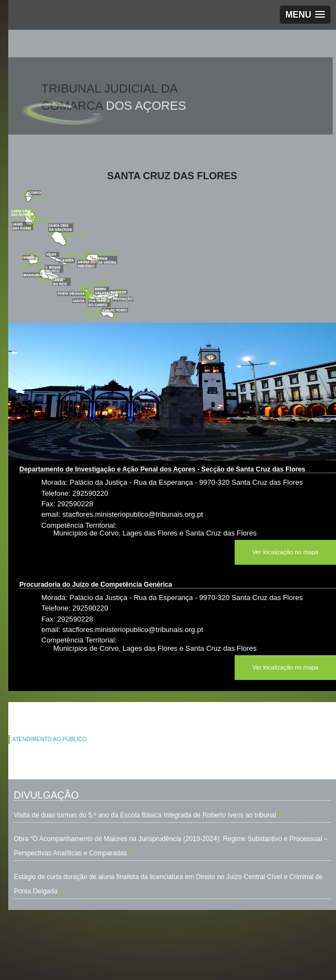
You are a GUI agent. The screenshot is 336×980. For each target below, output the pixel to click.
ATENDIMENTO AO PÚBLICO (49, 739)
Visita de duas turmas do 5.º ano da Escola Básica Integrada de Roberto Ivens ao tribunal (145, 815)
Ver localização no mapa (285, 552)
